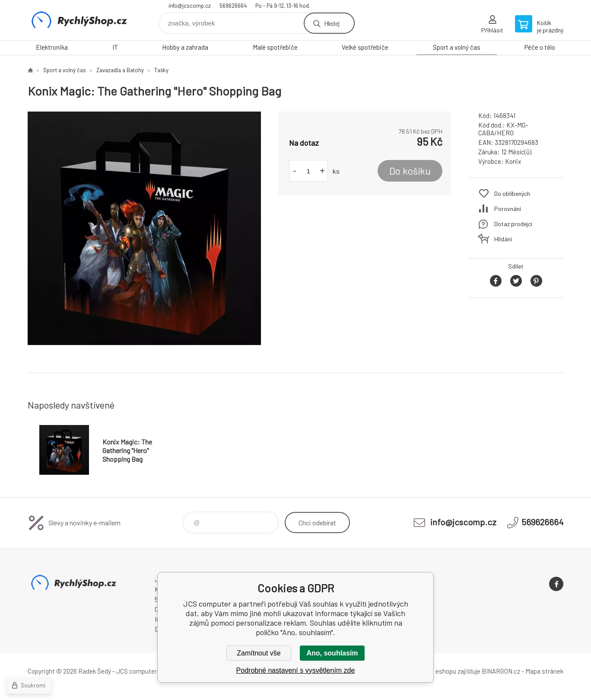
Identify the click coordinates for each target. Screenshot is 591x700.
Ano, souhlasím (332, 653)
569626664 (233, 6)
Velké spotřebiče (365, 47)
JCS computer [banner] (79, 20)
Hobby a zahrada (185, 47)
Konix (513, 161)
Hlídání (503, 239)
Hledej (332, 23)
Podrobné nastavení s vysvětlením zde (296, 670)
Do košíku (410, 171)
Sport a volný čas (457, 47)
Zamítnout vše (259, 653)
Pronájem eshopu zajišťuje (444, 671)
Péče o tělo (540, 47)
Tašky (161, 70)
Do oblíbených (512, 193)
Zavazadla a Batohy (120, 70)
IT (115, 47)
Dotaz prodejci (513, 224)
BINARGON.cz (501, 671)
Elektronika (52, 47)
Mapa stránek (544, 671)
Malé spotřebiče (275, 47)
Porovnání (508, 209)
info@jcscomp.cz (190, 6)
